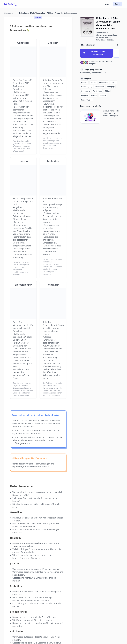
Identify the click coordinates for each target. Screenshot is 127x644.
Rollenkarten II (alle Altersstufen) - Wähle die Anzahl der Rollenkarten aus (48, 13)
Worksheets (8, 13)
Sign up (118, 4)
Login (107, 4)
